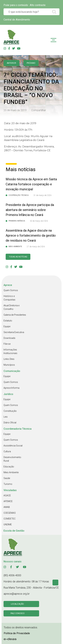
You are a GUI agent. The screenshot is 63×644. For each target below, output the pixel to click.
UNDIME (8, 524)
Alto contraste (38, 5)
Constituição (10, 411)
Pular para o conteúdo (16, 5)
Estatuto (8, 321)
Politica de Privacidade (17, 633)
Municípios (9, 365)
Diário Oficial (10, 423)
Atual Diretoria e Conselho (11, 307)
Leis (6, 417)
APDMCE (8, 501)
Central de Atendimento (17, 20)
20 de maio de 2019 (15, 110)
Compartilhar (39, 110)
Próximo (31, 63)
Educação (9, 467)
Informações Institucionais (10, 351)
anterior (11, 63)
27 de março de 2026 (36, 247)
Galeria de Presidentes (15, 315)
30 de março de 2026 (39, 221)
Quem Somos (11, 290)
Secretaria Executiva (14, 332)
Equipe (7, 326)
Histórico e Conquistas (9, 298)
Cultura (7, 451)
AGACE (7, 495)
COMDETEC (10, 519)
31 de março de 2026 (42, 195)
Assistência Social (13, 446)
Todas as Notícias (18, 257)
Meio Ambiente (11, 472)
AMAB (7, 507)
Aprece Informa (11, 388)
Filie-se (7, 344)
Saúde (7, 478)
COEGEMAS (10, 513)
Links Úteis (9, 359)
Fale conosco (18, 613)
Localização (17, 604)
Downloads (9, 338)
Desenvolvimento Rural (12, 459)
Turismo (8, 484)
